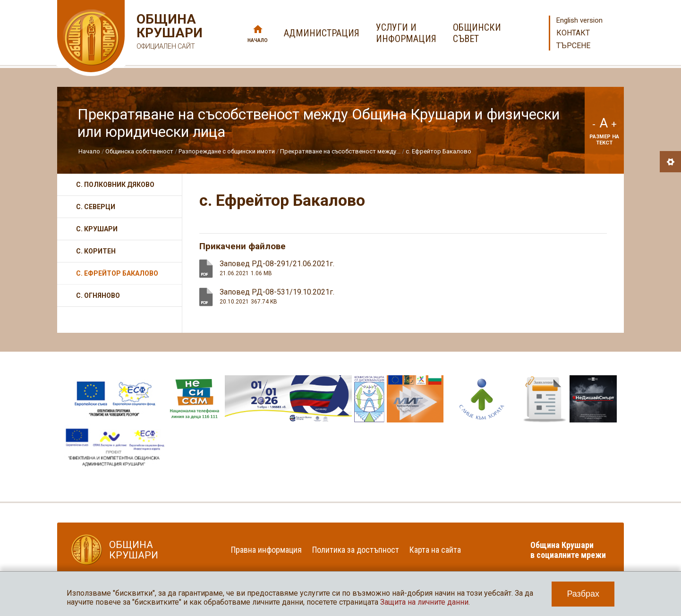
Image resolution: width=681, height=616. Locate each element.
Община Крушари (168, 33)
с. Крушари (97, 229)
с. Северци (96, 207)
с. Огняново (98, 295)
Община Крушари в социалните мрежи (568, 550)
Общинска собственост (139, 151)
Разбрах (583, 594)
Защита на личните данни (424, 602)
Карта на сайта (435, 550)
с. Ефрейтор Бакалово (438, 151)
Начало (258, 40)
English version (579, 20)
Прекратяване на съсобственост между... (340, 151)
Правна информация (266, 550)
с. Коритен (96, 251)
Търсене (573, 46)
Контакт (573, 33)
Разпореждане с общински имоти (227, 151)
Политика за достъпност (356, 550)
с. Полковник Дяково (115, 185)
